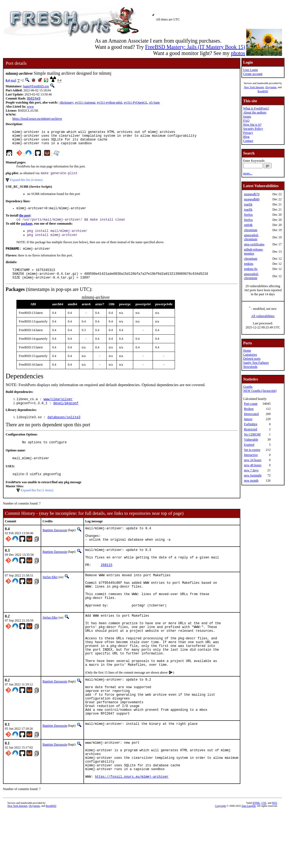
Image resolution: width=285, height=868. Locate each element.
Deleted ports (252, 359)
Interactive (251, 455)
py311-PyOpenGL (136, 103)
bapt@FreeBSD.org (36, 86)
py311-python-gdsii (110, 103)
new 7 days (251, 470)
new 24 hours (253, 460)
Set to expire (252, 450)
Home (247, 351)
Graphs (248, 387)
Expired (249, 445)
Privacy (248, 133)
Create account (253, 74)
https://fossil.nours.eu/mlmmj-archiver (37, 119)
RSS (275, 859)
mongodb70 (251, 194)
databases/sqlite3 (64, 429)
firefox (248, 215)
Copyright (221, 862)
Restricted (250, 429)
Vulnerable (251, 440)
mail (13, 80)
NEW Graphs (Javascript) (260, 391)
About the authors (255, 112)
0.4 (8, 80)
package (27, 229)
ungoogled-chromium (251, 237)
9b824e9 (34, 99)
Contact (248, 141)
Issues (247, 116)
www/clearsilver (58, 409)
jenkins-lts (251, 269)
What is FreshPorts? (256, 108)
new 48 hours (253, 465)
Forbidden (250, 424)
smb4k (248, 225)
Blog (246, 137)
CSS (264, 859)
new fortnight (253, 475)
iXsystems (271, 87)
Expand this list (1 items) (37, 504)
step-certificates (254, 244)
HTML (256, 859)
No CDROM (252, 434)
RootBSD (263, 91)
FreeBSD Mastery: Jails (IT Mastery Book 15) (195, 47)
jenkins (249, 264)
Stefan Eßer (50, 598)
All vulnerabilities (263, 316)
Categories (250, 355)
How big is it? (252, 125)
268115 (106, 586)
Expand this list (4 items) (26, 184)
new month (251, 481)
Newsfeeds (250, 367)
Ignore (248, 419)
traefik (248, 204)
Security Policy (253, 129)
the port (25, 221)
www (30, 107)
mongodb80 (251, 199)
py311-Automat (85, 103)
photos (238, 53)
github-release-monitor (254, 251)
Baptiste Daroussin (55, 544)
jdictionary (66, 103)
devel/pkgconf (66, 414)
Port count (251, 404)
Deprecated (251, 414)
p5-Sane (155, 103)
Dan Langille (249, 862)
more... (248, 173)
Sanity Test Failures (256, 363)
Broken (249, 409)
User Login (250, 70)
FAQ (246, 121)
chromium (250, 230)
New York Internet (254, 87)
